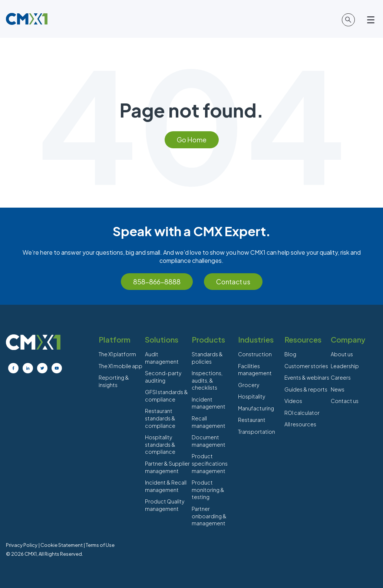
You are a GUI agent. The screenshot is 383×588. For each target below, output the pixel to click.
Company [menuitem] (348, 339)
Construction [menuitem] (255, 354)
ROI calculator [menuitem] (302, 413)
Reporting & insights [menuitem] (114, 381)
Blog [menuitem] (290, 354)
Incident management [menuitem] (209, 403)
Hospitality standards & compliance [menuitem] (160, 444)
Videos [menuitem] (293, 401)
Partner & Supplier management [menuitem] (167, 467)
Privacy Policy (22, 545)
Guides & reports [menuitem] (306, 389)
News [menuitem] (338, 389)
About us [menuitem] (342, 354)
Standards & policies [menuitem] (207, 358)
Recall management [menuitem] (209, 422)
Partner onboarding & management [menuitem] (209, 516)
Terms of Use (100, 545)
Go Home (192, 140)
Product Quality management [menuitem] (165, 505)
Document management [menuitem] (209, 441)
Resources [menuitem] (303, 339)
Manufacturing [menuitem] (256, 408)
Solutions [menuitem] (162, 339)
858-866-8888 (157, 282)
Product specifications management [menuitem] (210, 463)
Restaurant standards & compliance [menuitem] (160, 418)
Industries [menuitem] (256, 339)
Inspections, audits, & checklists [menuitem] (207, 380)
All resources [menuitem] (300, 424)
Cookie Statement (62, 545)
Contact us (233, 282)
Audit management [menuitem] (162, 358)
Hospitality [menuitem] (252, 396)
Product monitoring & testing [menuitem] (208, 490)
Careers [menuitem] (341, 377)
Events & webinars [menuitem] (307, 377)
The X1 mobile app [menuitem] (120, 366)
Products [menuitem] (208, 339)
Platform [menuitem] (115, 339)
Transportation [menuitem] (257, 432)
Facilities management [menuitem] (255, 370)
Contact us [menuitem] (345, 401)
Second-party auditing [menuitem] (163, 377)
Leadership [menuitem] (345, 366)
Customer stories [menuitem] (306, 366)
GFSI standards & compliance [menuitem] (166, 396)
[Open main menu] (372, 20)
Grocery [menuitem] (249, 385)
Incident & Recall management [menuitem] (166, 486)
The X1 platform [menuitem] (117, 354)
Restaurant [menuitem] (252, 420)
